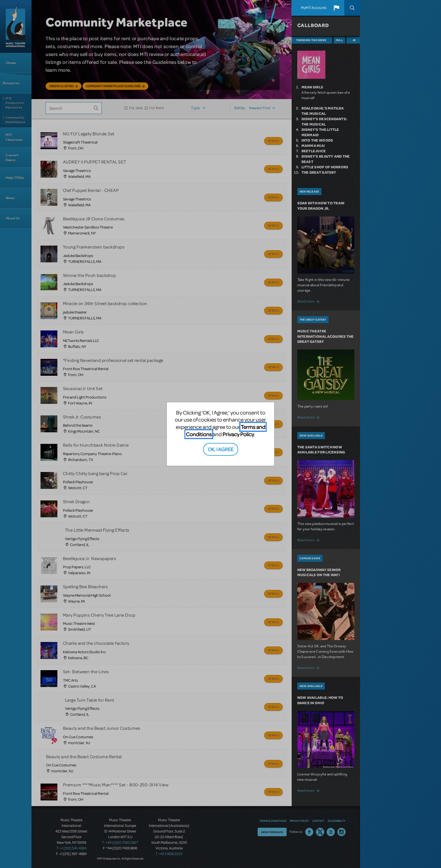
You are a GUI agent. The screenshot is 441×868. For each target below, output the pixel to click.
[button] (336, 8)
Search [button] (352, 8)
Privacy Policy (238, 434)
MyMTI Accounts (314, 8)
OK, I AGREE (221, 449)
